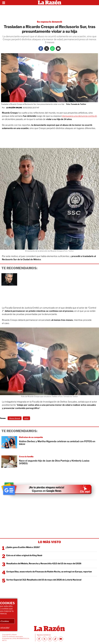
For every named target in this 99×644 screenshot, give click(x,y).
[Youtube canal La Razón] (61, 639)
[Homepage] (50, 3)
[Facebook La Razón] (41, 49)
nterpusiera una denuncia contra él (79, 116)
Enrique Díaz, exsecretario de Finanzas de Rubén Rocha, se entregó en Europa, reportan (49, 572)
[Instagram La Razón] (50, 639)
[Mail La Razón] (58, 49)
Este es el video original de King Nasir (24, 555)
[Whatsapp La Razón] (52, 49)
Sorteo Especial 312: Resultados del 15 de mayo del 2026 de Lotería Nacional (44, 580)
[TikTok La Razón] (55, 639)
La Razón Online (14, 108)
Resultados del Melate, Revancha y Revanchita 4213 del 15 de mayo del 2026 (44, 564)
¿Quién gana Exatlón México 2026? (23, 547)
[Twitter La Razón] (47, 49)
